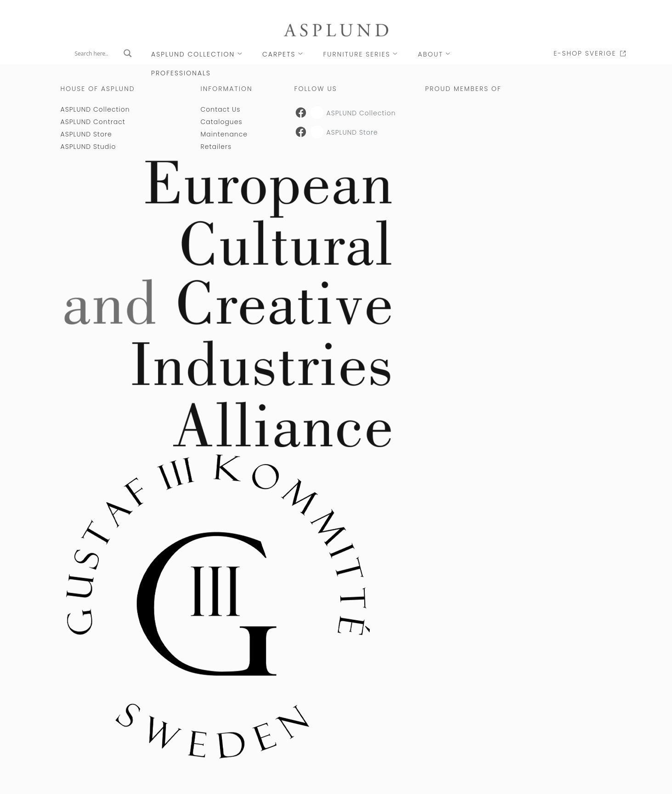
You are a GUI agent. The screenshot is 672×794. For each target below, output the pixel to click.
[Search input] (97, 53)
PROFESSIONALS (181, 73)
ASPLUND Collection (193, 54)
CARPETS (279, 54)
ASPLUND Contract (93, 122)
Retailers (216, 147)
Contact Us (221, 109)
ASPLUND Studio (88, 147)
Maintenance (224, 134)
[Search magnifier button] (128, 53)
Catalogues (222, 122)
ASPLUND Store (86, 134)
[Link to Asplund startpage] (336, 30)
